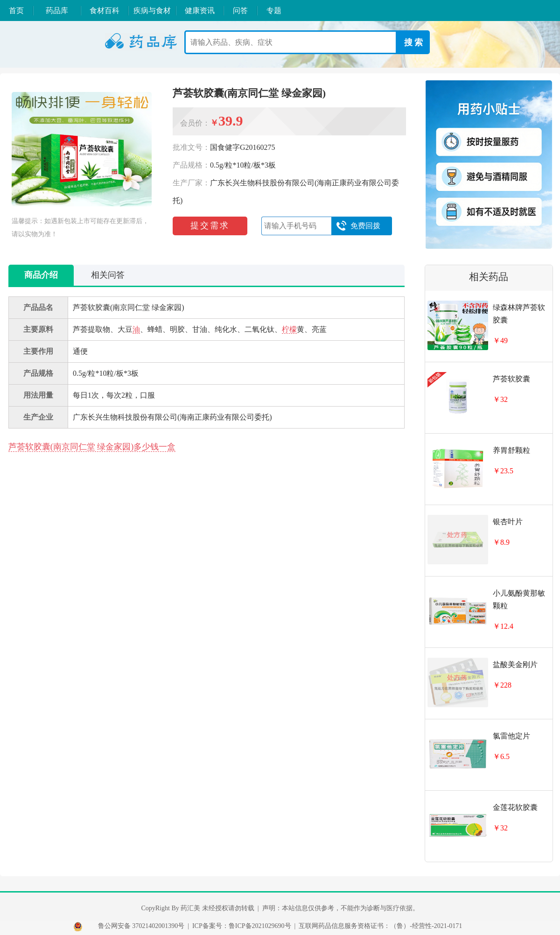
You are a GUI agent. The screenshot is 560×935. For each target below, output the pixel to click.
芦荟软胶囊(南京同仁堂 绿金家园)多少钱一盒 (92, 447)
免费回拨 (358, 226)
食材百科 (105, 11)
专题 (274, 11)
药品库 (57, 11)
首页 (16, 11)
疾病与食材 (152, 11)
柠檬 (289, 329)
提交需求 (210, 225)
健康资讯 (200, 11)
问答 (240, 11)
